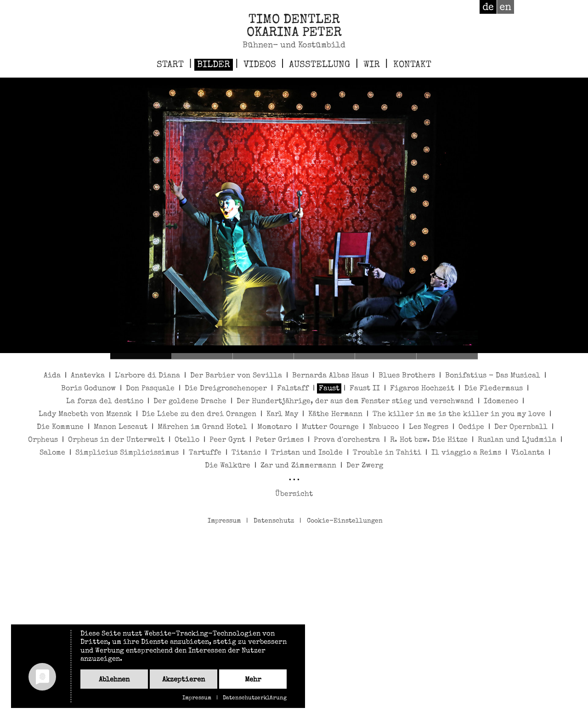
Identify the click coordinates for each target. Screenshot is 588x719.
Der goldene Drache (190, 402)
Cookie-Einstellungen (345, 521)
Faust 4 (325, 356)
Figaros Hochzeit (422, 389)
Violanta (528, 453)
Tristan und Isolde (307, 453)
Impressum (224, 521)
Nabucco (384, 427)
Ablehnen (114, 680)
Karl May (282, 415)
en (506, 7)
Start (170, 65)
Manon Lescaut (121, 427)
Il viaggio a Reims (466, 453)
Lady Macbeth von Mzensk (85, 415)
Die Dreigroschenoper (226, 389)
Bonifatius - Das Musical (493, 376)
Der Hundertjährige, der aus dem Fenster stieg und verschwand (355, 402)
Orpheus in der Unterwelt (116, 440)
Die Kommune (60, 427)
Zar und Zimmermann (298, 466)
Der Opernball (521, 427)
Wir (372, 65)
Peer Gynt (227, 440)
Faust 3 (263, 356)
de (488, 7)
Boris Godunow (88, 389)
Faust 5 (386, 356)
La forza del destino (105, 402)
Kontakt (412, 65)
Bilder (214, 65)
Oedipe (471, 427)
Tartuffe (205, 453)
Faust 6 (447, 356)
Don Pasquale (150, 389)
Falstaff (293, 389)
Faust (329, 389)
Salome (52, 453)
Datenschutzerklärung (255, 698)
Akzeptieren (184, 680)
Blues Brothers (407, 376)
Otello (187, 440)
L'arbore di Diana (147, 376)
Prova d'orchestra (347, 440)
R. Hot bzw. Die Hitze (429, 440)
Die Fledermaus (494, 389)
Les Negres (429, 427)
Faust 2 (202, 356)
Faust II (365, 389)
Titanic (246, 453)
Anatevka (88, 376)
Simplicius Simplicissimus (127, 453)
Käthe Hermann (335, 415)
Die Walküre (228, 466)
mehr (253, 680)
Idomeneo (501, 402)
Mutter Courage (330, 427)
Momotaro (274, 427)
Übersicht (294, 494)
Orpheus (43, 440)
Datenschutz (274, 521)
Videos (260, 65)
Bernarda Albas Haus (330, 376)
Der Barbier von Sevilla (236, 376)
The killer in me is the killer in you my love (459, 415)
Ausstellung (319, 65)
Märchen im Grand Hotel (202, 427)
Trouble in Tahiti (387, 453)
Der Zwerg (365, 466)
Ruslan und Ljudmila (517, 440)
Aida (52, 376)
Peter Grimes (280, 440)
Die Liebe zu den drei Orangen (199, 415)
